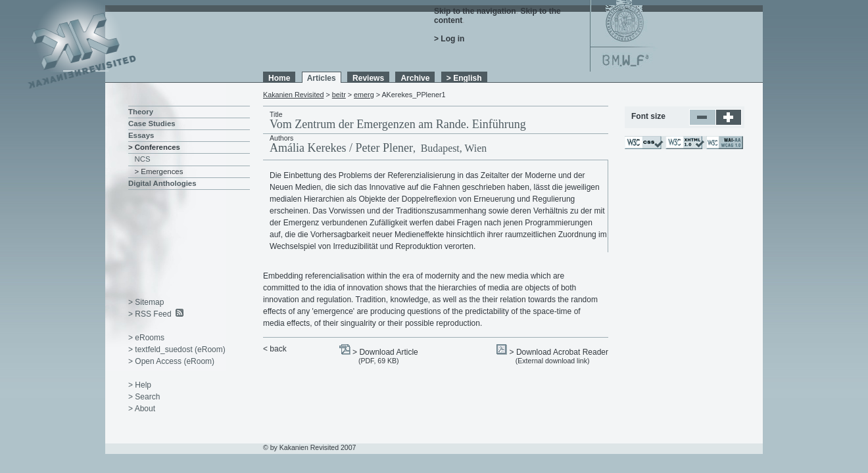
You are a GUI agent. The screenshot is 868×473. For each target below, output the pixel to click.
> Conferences (154, 147)
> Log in (449, 39)
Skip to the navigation (475, 11)
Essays (141, 135)
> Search (144, 397)
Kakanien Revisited (293, 95)
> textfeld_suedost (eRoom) (177, 349)
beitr (339, 95)
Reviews (368, 78)
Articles (322, 78)
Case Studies (152, 124)
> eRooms (146, 338)
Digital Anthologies (162, 183)
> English (464, 78)
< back (275, 349)
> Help (140, 385)
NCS (143, 159)
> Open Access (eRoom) (171, 361)
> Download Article (385, 352)
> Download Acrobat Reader (559, 352)
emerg (364, 95)
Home (279, 78)
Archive (415, 78)
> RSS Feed (150, 314)
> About (142, 409)
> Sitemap (146, 302)
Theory (141, 112)
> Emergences (159, 171)
